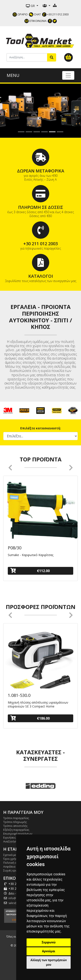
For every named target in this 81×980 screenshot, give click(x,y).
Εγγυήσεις (10, 837)
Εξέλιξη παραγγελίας (16, 830)
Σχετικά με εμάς (13, 855)
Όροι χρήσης (12, 859)
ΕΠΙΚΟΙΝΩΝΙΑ (35, 21)
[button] (6, 111)
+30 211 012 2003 (55, 14)
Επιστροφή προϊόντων (18, 834)
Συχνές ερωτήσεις (15, 870)
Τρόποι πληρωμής (15, 822)
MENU (13, 75)
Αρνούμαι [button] (49, 951)
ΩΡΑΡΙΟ (20, 14)
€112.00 (30, 571)
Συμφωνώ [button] (49, 942)
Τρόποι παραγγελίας (16, 818)
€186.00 (30, 718)
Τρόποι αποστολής (15, 826)
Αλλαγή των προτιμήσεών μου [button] (49, 962)
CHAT (35, 14)
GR (31, 6)
